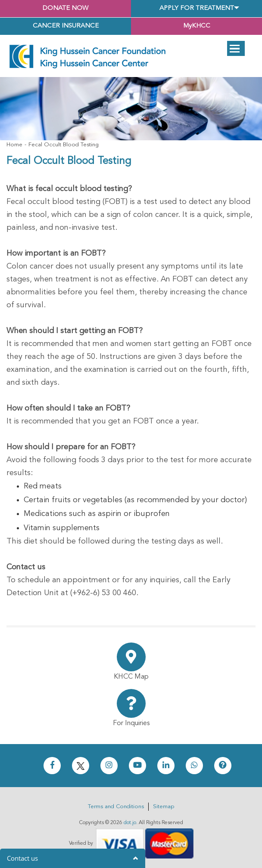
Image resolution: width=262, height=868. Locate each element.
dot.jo (130, 823)
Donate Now (65, 8)
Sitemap (164, 807)
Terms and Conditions (116, 807)
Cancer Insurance (66, 26)
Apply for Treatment (197, 8)
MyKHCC (197, 26)
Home (14, 145)
